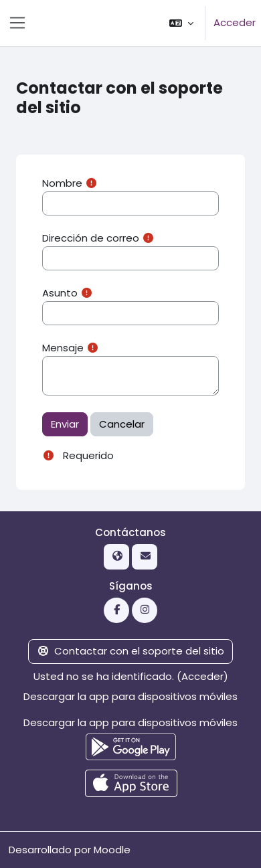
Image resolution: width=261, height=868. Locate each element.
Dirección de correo (91, 238)
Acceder (235, 22)
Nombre (62, 183)
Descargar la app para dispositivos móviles (130, 696)
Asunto (60, 293)
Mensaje (63, 348)
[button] (181, 23)
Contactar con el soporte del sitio (131, 651)
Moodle (112, 850)
